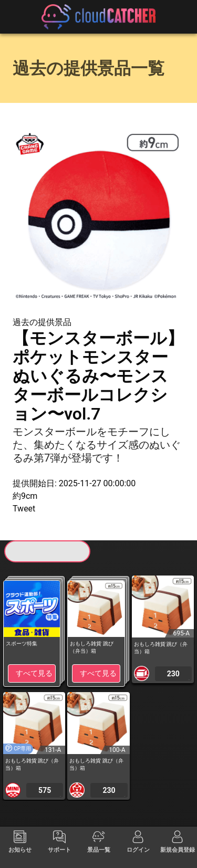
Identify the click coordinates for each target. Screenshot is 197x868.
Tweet (24, 509)
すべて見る (34, 673)
